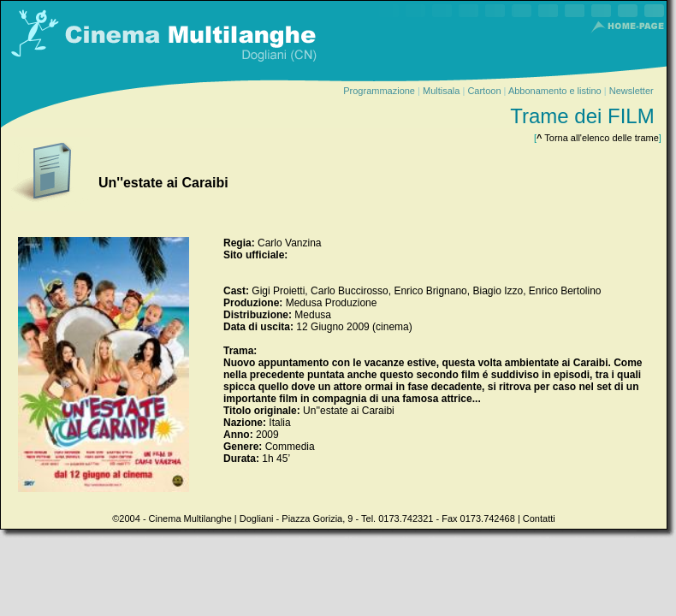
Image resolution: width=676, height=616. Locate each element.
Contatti (539, 518)
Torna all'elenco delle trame (598, 138)
